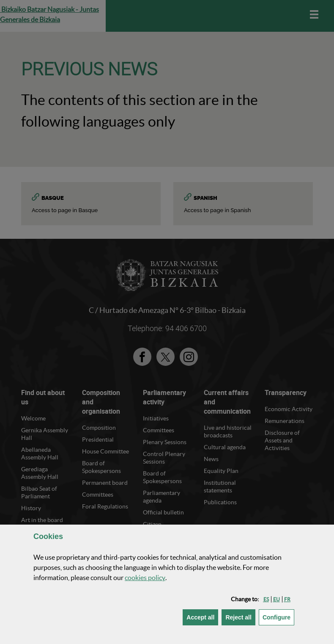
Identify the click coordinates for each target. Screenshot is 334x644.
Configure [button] (278, 617)
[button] (266, 599)
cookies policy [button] (145, 578)
